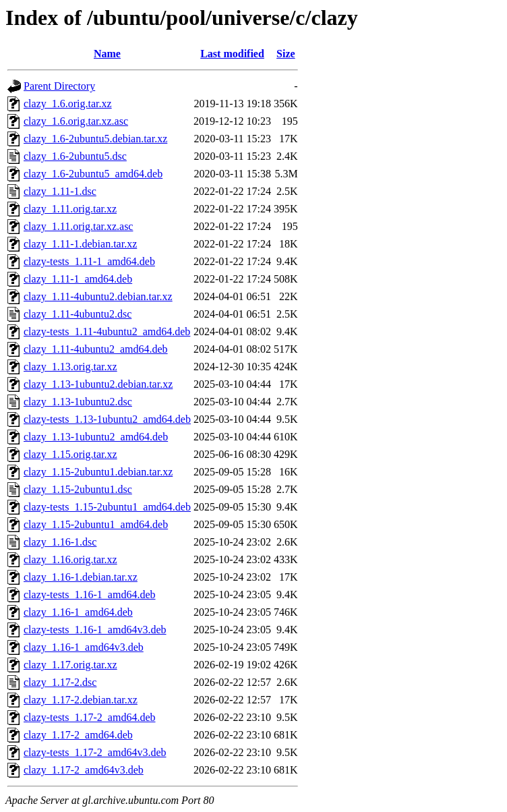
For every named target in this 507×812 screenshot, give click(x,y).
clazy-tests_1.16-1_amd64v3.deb (95, 630)
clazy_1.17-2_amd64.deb (78, 735)
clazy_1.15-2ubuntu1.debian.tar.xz (98, 472)
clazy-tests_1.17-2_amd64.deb (90, 717)
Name (107, 54)
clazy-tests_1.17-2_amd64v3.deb (95, 752)
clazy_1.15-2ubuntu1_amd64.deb (96, 524)
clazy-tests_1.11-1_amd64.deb (89, 261)
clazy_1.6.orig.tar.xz (68, 104)
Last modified (232, 54)
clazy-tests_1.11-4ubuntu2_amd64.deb (107, 331)
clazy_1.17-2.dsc (60, 682)
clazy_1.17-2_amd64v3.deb (84, 770)
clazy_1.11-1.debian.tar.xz (80, 244)
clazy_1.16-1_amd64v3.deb (84, 647)
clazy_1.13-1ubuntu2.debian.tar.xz (98, 384)
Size (286, 54)
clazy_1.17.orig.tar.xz (70, 665)
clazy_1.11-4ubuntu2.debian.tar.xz (98, 296)
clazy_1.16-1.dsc (60, 542)
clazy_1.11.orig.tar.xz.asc (78, 226)
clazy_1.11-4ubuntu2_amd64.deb (96, 349)
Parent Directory (59, 86)
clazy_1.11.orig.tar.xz (70, 209)
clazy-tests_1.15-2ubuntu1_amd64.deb (107, 507)
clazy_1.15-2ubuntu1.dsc (78, 489)
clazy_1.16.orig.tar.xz (70, 559)
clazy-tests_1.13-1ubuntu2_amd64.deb (107, 419)
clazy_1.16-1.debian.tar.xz (81, 577)
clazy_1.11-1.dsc (60, 191)
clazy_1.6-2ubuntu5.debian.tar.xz (95, 139)
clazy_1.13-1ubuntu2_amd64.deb (96, 437)
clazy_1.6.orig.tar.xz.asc (76, 121)
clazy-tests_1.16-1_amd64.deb (90, 594)
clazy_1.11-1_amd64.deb (78, 279)
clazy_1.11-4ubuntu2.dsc (78, 314)
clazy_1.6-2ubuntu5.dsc (75, 156)
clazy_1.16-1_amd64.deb (78, 612)
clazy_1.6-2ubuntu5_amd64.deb (93, 174)
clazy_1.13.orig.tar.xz (70, 367)
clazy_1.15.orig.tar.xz (70, 454)
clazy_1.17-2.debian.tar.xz (81, 700)
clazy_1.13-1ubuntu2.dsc (78, 402)
